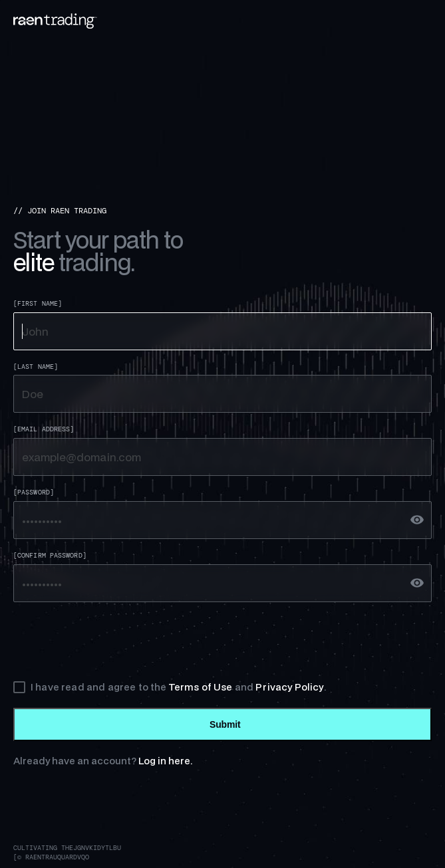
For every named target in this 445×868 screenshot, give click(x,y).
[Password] (34, 492)
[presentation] (114, 641)
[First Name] (38, 304)
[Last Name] (36, 367)
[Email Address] (44, 429)
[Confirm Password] (50, 556)
